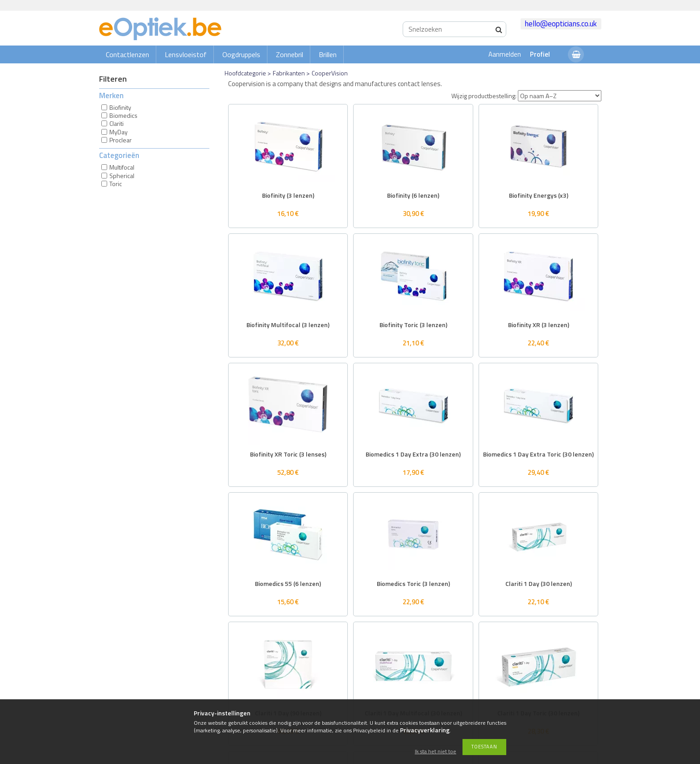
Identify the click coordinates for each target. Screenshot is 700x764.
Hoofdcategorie (245, 73)
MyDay (119, 132)
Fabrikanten (289, 73)
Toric (116, 184)
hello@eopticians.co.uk (561, 24)
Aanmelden (505, 54)
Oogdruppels (241, 54)
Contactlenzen (127, 54)
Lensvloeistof (186, 54)
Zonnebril (290, 54)
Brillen (328, 54)
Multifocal (122, 167)
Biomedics (123, 115)
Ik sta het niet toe (435, 752)
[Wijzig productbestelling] (560, 96)
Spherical (122, 176)
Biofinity (120, 107)
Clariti (117, 123)
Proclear (121, 140)
